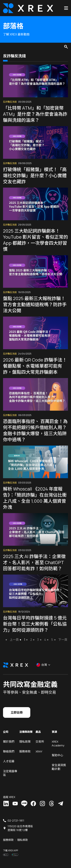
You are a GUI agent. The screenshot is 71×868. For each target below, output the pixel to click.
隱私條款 (23, 840)
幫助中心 (57, 755)
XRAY (39, 751)
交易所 (40, 742)
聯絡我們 (9, 751)
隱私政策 (25, 742)
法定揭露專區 (10, 773)
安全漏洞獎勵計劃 (59, 767)
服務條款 (25, 751)
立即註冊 (17, 712)
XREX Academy (58, 743)
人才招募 (9, 761)
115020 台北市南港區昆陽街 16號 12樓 (20, 828)
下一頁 (63, 640)
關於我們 (9, 742)
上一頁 (14, 640)
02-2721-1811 (16, 820)
